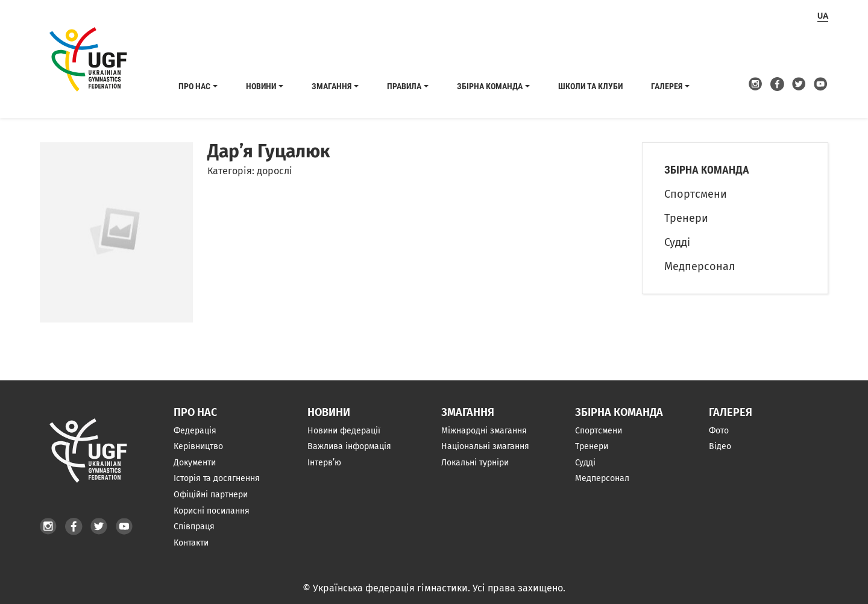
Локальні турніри (475, 463)
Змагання (332, 86)
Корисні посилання (212, 511)
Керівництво (198, 446)
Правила (404, 86)
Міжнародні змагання (484, 431)
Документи (195, 463)
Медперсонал (700, 266)
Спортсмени (696, 194)
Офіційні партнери (211, 495)
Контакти (191, 543)
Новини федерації (344, 431)
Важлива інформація (349, 446)
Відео (720, 446)
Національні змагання (485, 446)
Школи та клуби (590, 86)
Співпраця (194, 527)
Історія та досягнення (217, 478)
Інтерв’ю (324, 463)
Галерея (667, 86)
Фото (719, 431)
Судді (677, 242)
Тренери (686, 218)
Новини (261, 86)
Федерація (195, 431)
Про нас (194, 86)
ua (823, 16)
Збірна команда (490, 86)
